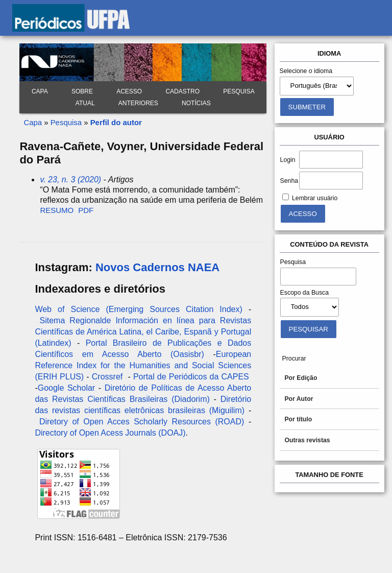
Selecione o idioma (306, 71)
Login (288, 160)
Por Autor (299, 399)
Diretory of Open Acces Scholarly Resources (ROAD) (142, 422)
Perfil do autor (116, 122)
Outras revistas (307, 440)
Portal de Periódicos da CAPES (191, 377)
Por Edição (301, 378)
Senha (289, 181)
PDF (86, 210)
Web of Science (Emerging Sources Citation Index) (138, 309)
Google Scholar (66, 388)
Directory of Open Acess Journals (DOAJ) (110, 433)
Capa (40, 91)
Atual (85, 103)
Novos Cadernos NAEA (157, 267)
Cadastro (182, 91)
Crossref (107, 377)
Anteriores (138, 103)
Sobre (82, 91)
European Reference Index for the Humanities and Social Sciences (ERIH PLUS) (143, 365)
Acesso (129, 91)
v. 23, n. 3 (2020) (70, 180)
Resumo (57, 210)
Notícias (196, 103)
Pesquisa (239, 91)
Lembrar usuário (315, 198)
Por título (298, 419)
